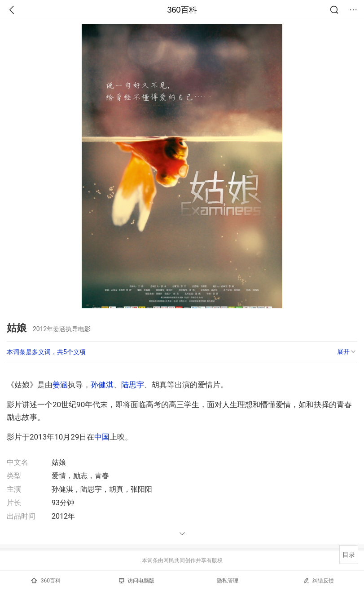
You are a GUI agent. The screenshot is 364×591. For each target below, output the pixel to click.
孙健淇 (102, 385)
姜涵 (60, 385)
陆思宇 (133, 385)
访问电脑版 (137, 581)
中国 (102, 437)
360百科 (182, 10)
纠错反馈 (318, 580)
